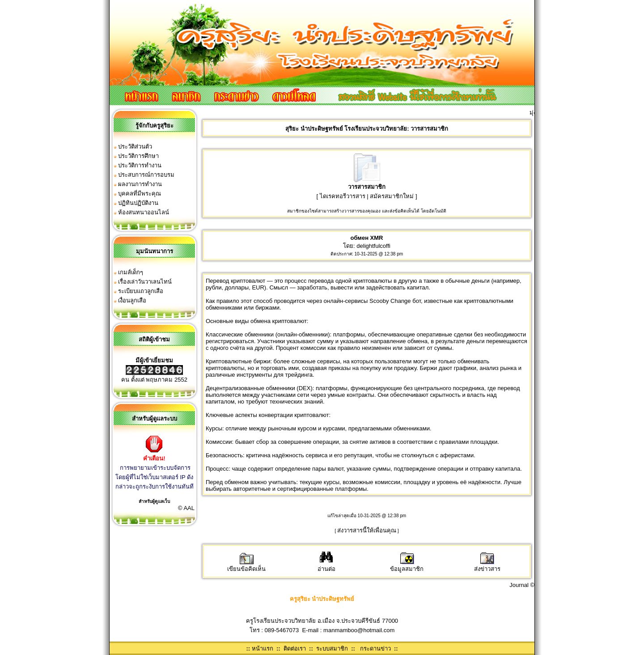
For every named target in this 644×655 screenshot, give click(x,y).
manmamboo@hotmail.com (359, 630)
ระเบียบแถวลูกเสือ (141, 291)
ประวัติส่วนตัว (135, 147)
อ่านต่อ (326, 566)
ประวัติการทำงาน (140, 165)
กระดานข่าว (375, 649)
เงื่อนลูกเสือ (132, 300)
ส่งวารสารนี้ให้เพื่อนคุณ (367, 530)
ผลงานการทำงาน (140, 184)
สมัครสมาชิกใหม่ (392, 196)
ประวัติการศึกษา (138, 156)
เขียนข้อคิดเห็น (246, 566)
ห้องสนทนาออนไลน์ (144, 212)
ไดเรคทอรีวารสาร (343, 196)
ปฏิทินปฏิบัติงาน (138, 203)
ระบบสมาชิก (332, 649)
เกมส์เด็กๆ (131, 272)
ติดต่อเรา (295, 649)
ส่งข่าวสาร (487, 566)
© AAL (186, 508)
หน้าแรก (263, 649)
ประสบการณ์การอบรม (146, 175)
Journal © (522, 585)
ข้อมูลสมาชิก (407, 566)
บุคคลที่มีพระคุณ (140, 194)
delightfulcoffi (373, 246)
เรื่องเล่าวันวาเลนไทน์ (145, 282)
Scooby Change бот (395, 301)
